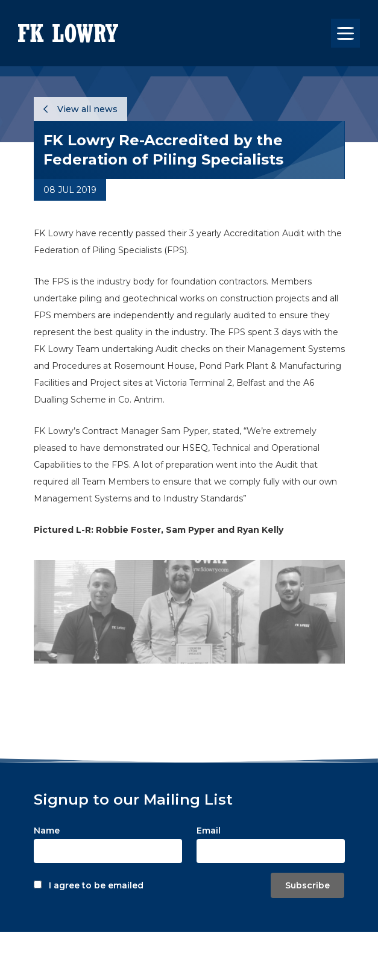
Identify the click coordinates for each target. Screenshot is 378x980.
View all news (80, 109)
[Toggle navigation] (345, 33)
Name (47, 831)
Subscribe (307, 885)
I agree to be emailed (96, 885)
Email (209, 831)
